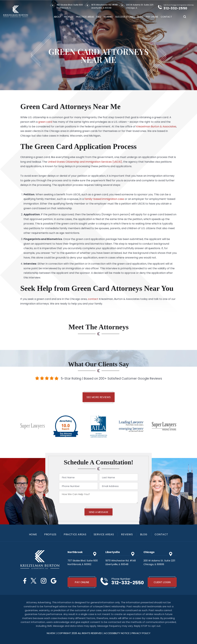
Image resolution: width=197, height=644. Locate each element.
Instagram (44, 581)
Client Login (162, 582)
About (58, 17)
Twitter (34, 581)
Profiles (69, 17)
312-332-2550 (176, 8)
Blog (140, 17)
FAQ (99, 17)
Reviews (108, 17)
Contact (166, 17)
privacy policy (141, 633)
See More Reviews (99, 397)
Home (33, 534)
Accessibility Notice (117, 633)
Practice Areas (85, 17)
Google (54, 581)
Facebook (25, 581)
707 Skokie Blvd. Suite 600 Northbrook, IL (70, 6)
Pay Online (152, 17)
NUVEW (51, 633)
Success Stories (125, 17)
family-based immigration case (104, 199)
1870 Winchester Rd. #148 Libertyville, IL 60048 (104, 6)
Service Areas (104, 534)
